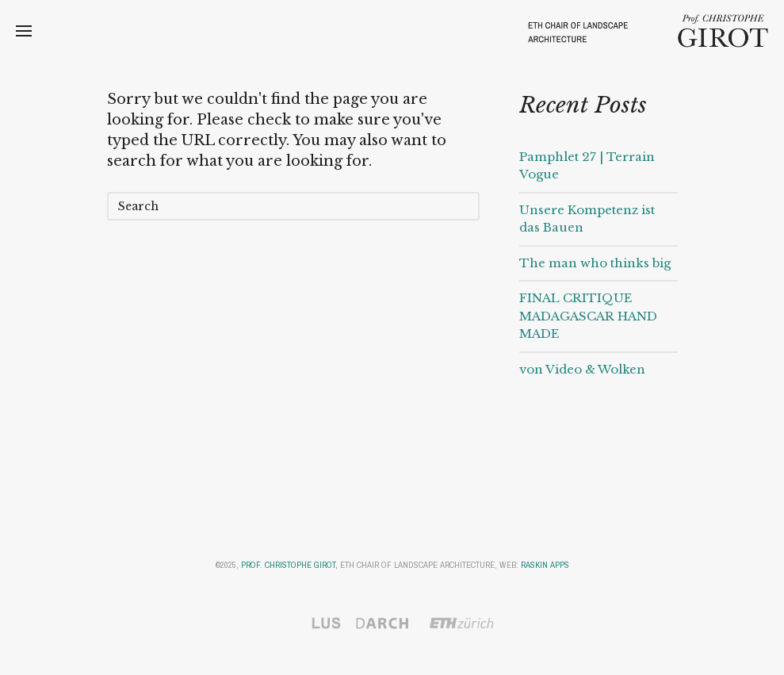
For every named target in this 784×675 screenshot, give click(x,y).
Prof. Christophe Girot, (289, 565)
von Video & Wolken (582, 369)
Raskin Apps (545, 565)
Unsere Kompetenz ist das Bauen (587, 219)
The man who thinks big (595, 263)
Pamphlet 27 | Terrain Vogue (587, 166)
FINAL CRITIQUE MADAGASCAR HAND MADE (588, 316)
